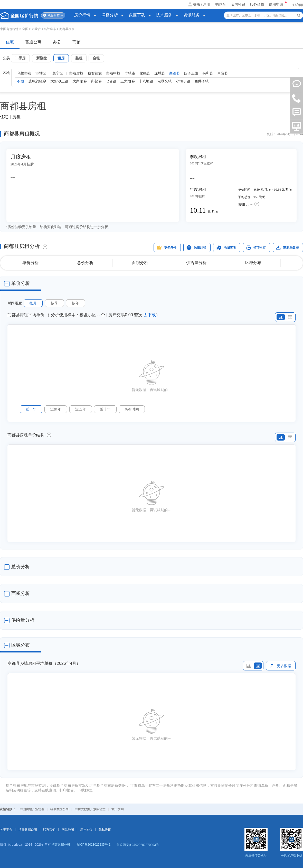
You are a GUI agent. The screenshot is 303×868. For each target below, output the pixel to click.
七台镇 (111, 81)
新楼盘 (42, 58)
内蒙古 (36, 29)
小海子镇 (183, 81)
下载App (296, 4)
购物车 (221, 4)
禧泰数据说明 (28, 830)
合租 (96, 58)
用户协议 (86, 830)
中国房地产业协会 (32, 809)
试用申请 (277, 4)
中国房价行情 (10, 29)
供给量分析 (196, 263)
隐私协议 (105, 830)
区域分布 (253, 263)
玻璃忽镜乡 (37, 81)
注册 (206, 4)
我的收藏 (238, 4)
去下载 (150, 315)
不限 (21, 81)
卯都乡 (96, 81)
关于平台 (6, 830)
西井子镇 (202, 81)
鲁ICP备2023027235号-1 (93, 845)
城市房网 (118, 809)
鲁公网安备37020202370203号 (138, 845)
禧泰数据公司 (60, 809)
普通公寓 (33, 42)
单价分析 (31, 263)
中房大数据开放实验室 (90, 809)
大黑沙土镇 (59, 81)
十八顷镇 (146, 81)
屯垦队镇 (165, 81)
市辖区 (41, 73)
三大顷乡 (128, 81)
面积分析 (140, 263)
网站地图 (68, 830)
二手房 (20, 58)
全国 (25, 29)
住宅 (10, 42)
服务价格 (257, 4)
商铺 (77, 42)
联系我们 (49, 830)
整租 (79, 58)
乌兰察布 (53, 15)
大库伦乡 (80, 81)
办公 (57, 42)
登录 (197, 4)
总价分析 (85, 263)
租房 (61, 58)
